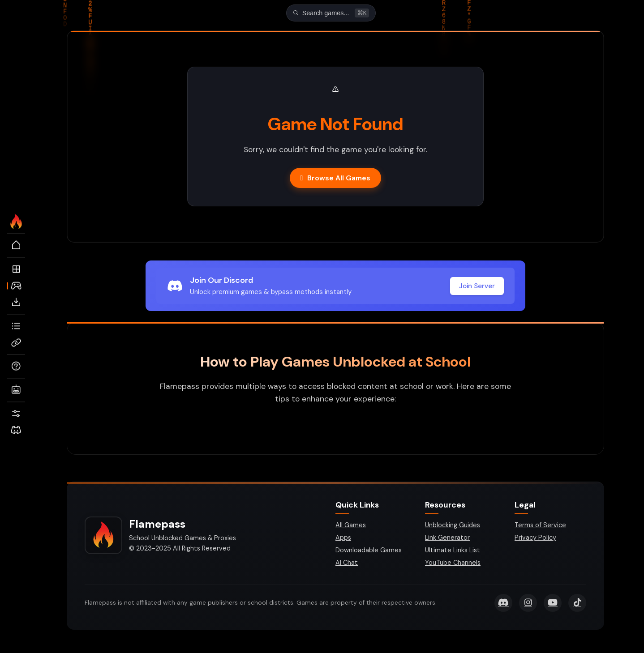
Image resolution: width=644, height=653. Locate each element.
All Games (351, 526)
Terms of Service (540, 526)
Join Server (477, 287)
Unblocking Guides (453, 526)
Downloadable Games (369, 551)
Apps (343, 538)
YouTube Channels (453, 563)
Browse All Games (336, 179)
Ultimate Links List (453, 551)
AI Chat (347, 563)
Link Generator (447, 538)
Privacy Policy (535, 538)
